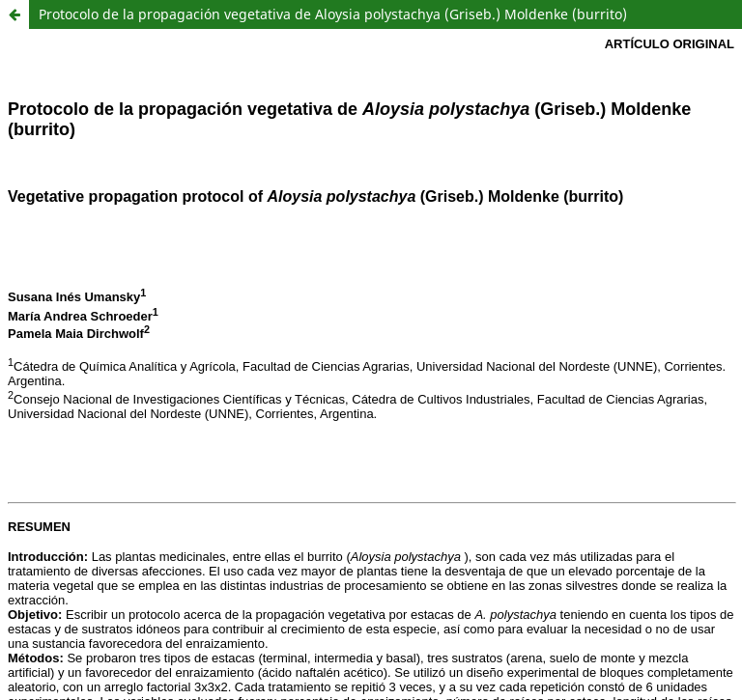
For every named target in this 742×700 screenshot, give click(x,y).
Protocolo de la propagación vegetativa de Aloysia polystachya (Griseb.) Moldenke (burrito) (333, 14)
